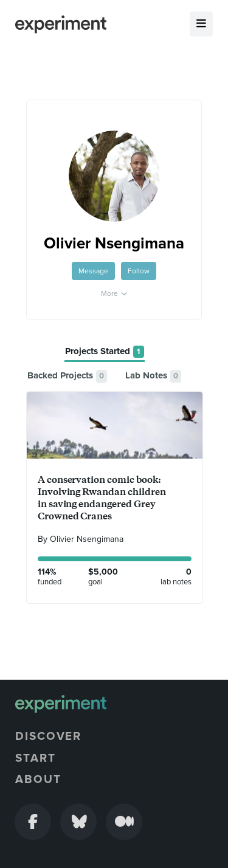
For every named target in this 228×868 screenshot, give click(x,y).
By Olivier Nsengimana (81, 539)
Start (36, 758)
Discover (48, 736)
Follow (139, 271)
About (38, 779)
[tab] (105, 352)
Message (93, 271)
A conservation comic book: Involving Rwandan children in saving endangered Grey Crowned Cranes (102, 498)
